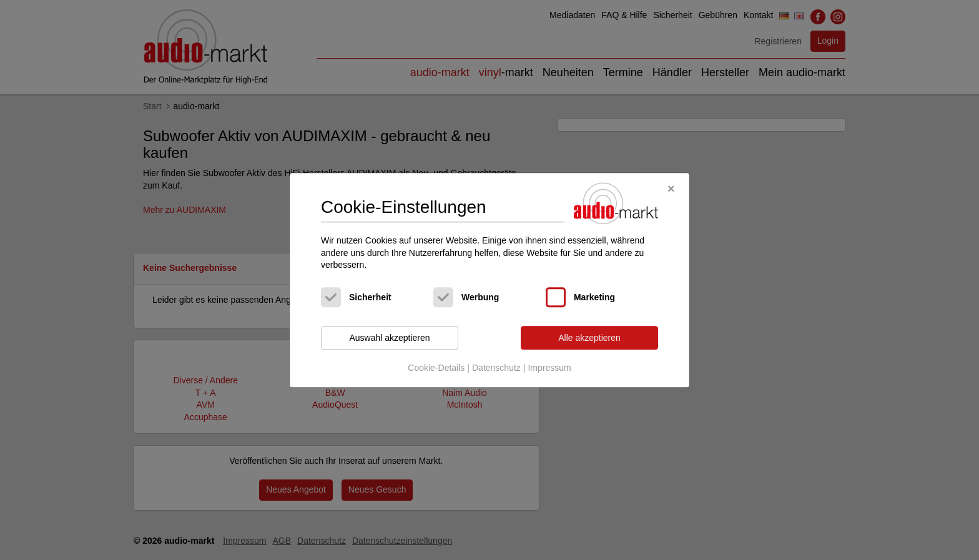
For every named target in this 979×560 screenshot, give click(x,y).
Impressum (549, 368)
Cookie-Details (436, 368)
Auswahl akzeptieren (389, 338)
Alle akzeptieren (589, 338)
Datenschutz (496, 368)
